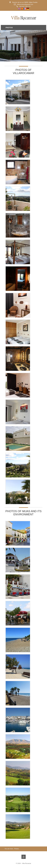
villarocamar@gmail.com (25, 4)
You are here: (9, 849)
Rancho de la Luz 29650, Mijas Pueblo (25, 2)
